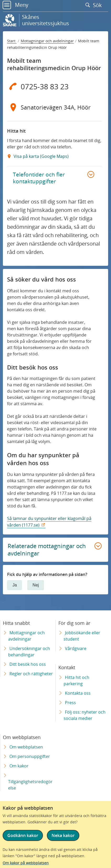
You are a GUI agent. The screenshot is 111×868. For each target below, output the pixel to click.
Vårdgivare (76, 648)
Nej (36, 585)
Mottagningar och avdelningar (47, 41)
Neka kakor (63, 835)
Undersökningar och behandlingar (29, 652)
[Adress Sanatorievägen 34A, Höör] (54, 107)
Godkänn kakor (23, 835)
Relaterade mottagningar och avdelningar (47, 549)
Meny (15, 5)
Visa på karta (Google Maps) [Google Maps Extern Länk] (41, 156)
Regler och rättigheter (31, 674)
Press (70, 703)
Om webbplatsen (26, 747)
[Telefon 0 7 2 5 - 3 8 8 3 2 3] (54, 86)
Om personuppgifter (30, 756)
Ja (15, 585)
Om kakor (19, 766)
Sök (95, 5)
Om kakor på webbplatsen (26, 863)
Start (12, 41)
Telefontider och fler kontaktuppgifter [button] (39, 178)
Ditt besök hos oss (28, 664)
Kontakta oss (78, 693)
